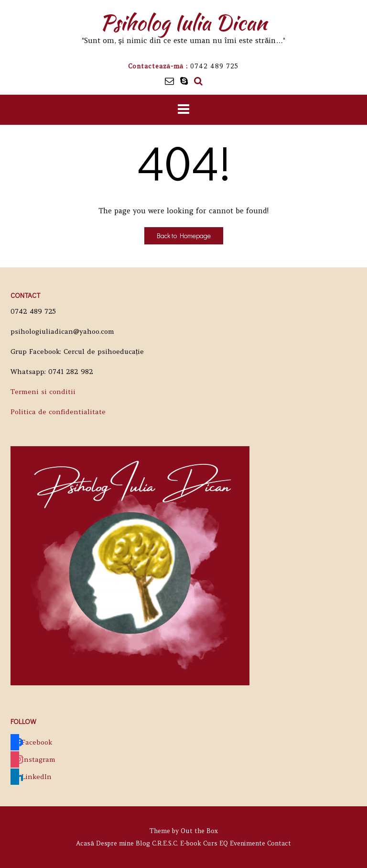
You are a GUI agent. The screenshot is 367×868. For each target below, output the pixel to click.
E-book (191, 843)
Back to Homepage (184, 236)
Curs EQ (216, 843)
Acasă (85, 843)
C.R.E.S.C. (165, 843)
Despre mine (115, 843)
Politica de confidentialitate (58, 412)
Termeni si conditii (43, 392)
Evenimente (248, 843)
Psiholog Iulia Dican (183, 22)
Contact (279, 843)
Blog (143, 843)
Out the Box (199, 831)
